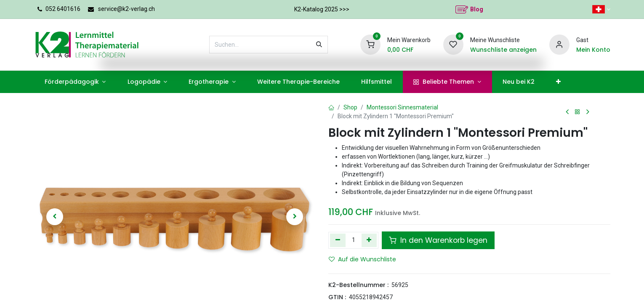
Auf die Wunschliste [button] (362, 259)
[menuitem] (75, 82)
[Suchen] (319, 45)
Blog (477, 9)
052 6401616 (63, 9)
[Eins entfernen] (338, 240)
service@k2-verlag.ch (126, 9)
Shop (350, 107)
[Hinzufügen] (369, 240)
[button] (55, 217)
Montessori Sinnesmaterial (402, 107)
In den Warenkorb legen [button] (438, 240)
